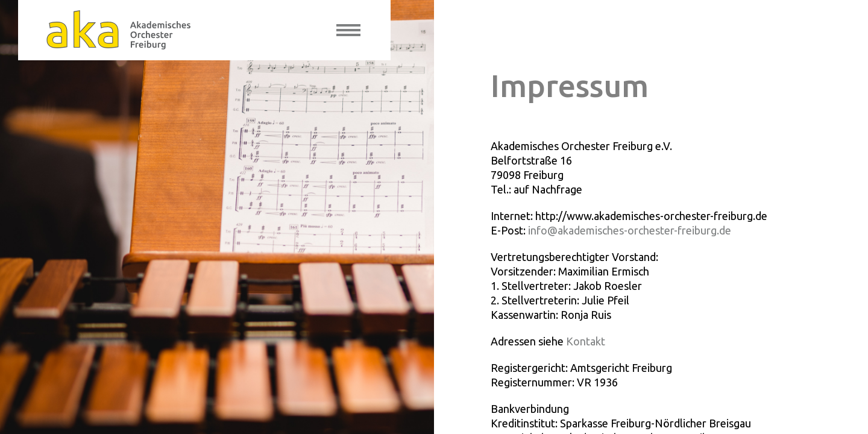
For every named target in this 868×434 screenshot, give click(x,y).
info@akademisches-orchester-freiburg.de (630, 230)
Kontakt (586, 341)
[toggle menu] (348, 30)
